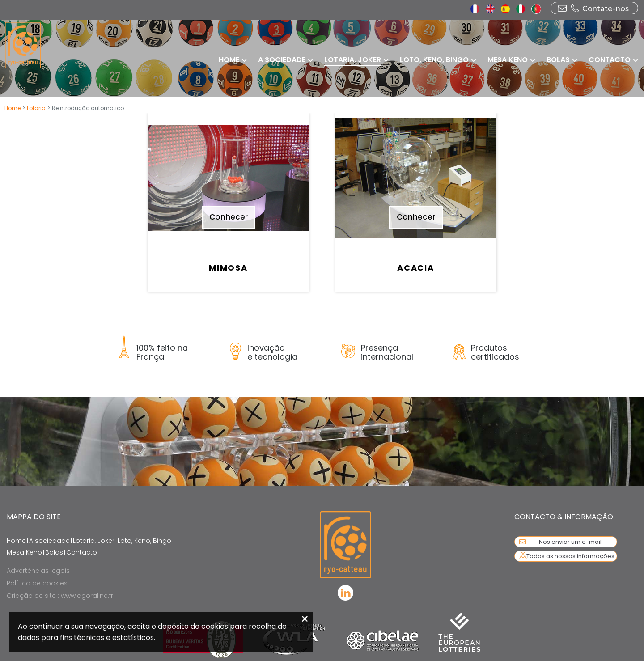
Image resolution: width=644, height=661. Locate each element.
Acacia (416, 268)
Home (13, 108)
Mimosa (228, 268)
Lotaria (36, 108)
